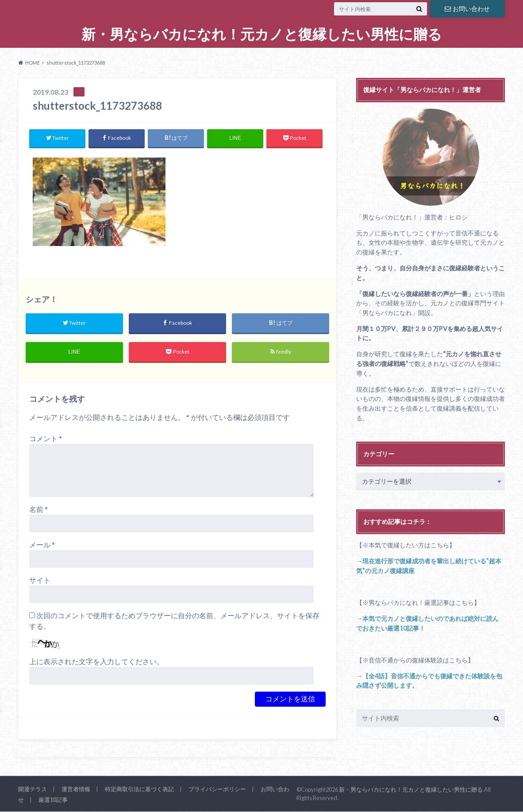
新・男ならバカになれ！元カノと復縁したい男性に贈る (262, 34)
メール (42, 545)
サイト (40, 580)
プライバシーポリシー (217, 789)
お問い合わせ (467, 9)
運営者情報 (76, 789)
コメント (46, 439)
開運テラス (33, 789)
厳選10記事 (53, 800)
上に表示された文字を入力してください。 (96, 662)
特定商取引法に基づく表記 (139, 789)
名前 (38, 510)
